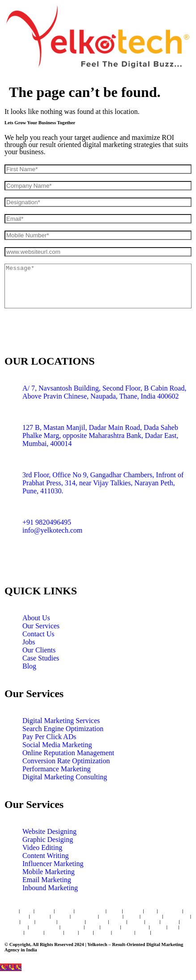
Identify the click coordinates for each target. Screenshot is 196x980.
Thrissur (13, 932)
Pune (151, 911)
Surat (28, 921)
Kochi (92, 927)
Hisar (71, 932)
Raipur (160, 932)
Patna (152, 921)
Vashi (27, 911)
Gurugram (15, 927)
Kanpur (54, 932)
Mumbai (133, 911)
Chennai (40, 916)
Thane (11, 911)
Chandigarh (71, 921)
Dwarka (34, 932)
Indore (11, 921)
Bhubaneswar (44, 927)
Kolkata (60, 916)
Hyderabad (16, 916)
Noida (143, 932)
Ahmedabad (84, 916)
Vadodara (97, 921)
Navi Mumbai (90, 911)
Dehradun (72, 927)
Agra (85, 932)
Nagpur (170, 921)
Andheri (44, 911)
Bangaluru (170, 911)
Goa (173, 927)
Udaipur (110, 927)
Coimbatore (177, 916)
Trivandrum (135, 927)
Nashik (136, 921)
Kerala (158, 927)
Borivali (64, 911)
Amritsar (46, 921)
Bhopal (118, 921)
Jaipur (132, 916)
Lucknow (151, 916)
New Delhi (111, 916)
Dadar (114, 911)
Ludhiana (123, 932)
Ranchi (102, 932)
